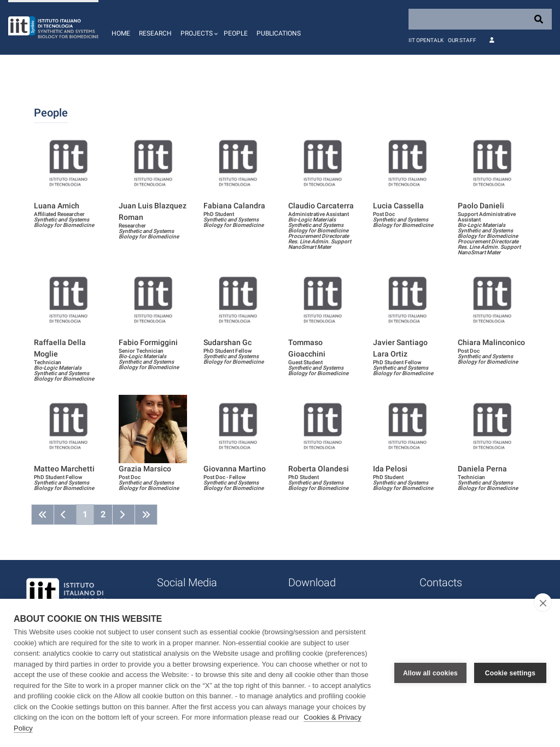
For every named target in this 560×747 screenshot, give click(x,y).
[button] (198, 27)
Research (155, 33)
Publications (279, 33)
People (236, 33)
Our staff (462, 40)
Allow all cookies (430, 673)
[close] (543, 603)
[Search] (480, 19)
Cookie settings (510, 673)
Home (121, 33)
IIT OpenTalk (426, 40)
